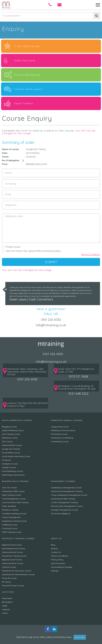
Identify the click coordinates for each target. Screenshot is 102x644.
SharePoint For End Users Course (17, 571)
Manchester (7, 598)
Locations (8, 592)
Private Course (11, 247)
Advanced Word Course (13, 563)
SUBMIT (51, 262)
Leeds (5, 606)
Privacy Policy (57, 560)
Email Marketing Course (12, 471)
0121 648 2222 (79, 394)
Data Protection (58, 563)
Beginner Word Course (12, 560)
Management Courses (63, 481)
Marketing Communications (63, 430)
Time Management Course (14, 499)
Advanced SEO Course (12, 445)
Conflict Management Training (64, 502)
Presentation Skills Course (13, 491)
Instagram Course (10, 464)
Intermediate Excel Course (13, 549)
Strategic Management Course (64, 510)
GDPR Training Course (12, 532)
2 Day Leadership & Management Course (69, 495)
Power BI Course (9, 578)
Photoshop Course (59, 434)
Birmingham (7, 602)
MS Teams (6, 582)
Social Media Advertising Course (16, 456)
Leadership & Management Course (66, 488)
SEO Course (7, 442)
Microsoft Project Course (13, 586)
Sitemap (55, 571)
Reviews (55, 549)
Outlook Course (9, 567)
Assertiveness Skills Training (63, 499)
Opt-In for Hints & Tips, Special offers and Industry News (31, 251)
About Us (56, 538)
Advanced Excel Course (12, 552)
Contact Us (56, 552)
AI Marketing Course (60, 442)
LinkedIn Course (9, 467)
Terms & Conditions (91, 255)
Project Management (11, 517)
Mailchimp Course (10, 438)
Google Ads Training (11, 449)
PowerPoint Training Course (14, 556)
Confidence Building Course (14, 514)
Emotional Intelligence (61, 514)
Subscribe (80, 637)
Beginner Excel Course (12, 545)
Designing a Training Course (14, 521)
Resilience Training (10, 510)
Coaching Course (10, 528)
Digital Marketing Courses (17, 420)
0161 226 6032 (51, 320)
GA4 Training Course (11, 434)
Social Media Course (11, 453)
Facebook (6, 460)
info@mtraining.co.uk (51, 325)
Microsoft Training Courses (18, 538)
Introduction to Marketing (62, 438)
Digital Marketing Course (13, 430)
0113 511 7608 (78, 376)
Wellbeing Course (10, 525)
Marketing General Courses (67, 420)
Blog (53, 545)
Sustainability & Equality (62, 567)
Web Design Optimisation (13, 475)
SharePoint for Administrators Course (18, 574)
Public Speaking (9, 506)
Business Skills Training (15, 481)
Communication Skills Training (15, 502)
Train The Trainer (9, 488)
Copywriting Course (60, 427)
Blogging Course (9, 427)
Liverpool (6, 609)
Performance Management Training (67, 491)
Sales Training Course (11, 495)
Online (5, 613)
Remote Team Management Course (67, 506)
